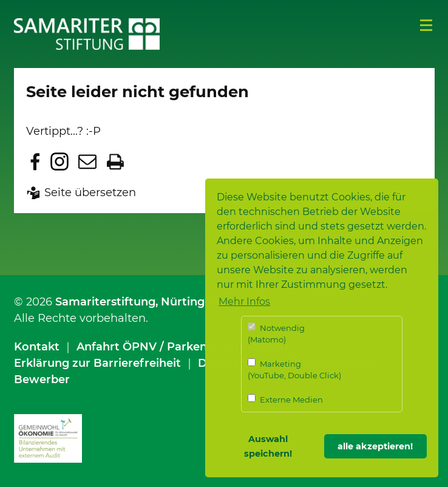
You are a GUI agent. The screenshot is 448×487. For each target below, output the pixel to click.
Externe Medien (285, 399)
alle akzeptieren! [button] (375, 446)
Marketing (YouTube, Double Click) (294, 370)
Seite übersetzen (90, 192)
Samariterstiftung (105, 302)
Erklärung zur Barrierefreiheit (97, 363)
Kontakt (37, 347)
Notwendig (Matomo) (276, 334)
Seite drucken (115, 162)
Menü (426, 26)
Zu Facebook (35, 162)
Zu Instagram (59, 162)
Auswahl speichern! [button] (268, 446)
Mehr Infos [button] (244, 301)
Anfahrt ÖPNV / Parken (142, 347)
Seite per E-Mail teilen (87, 162)
